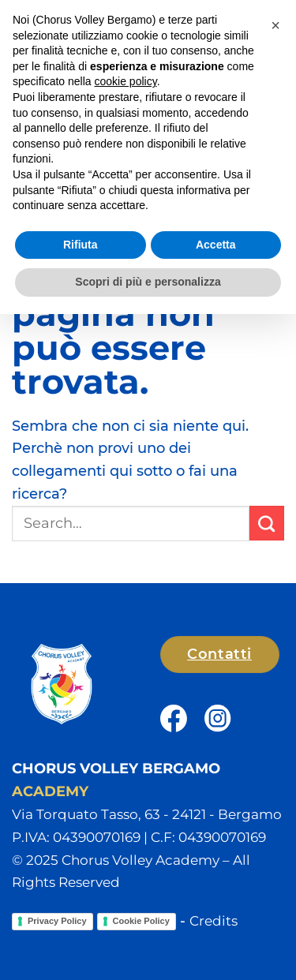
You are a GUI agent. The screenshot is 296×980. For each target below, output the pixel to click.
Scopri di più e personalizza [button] (148, 948)
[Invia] (267, 523)
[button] (274, 28)
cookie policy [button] (126, 747)
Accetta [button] (216, 911)
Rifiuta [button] (81, 911)
